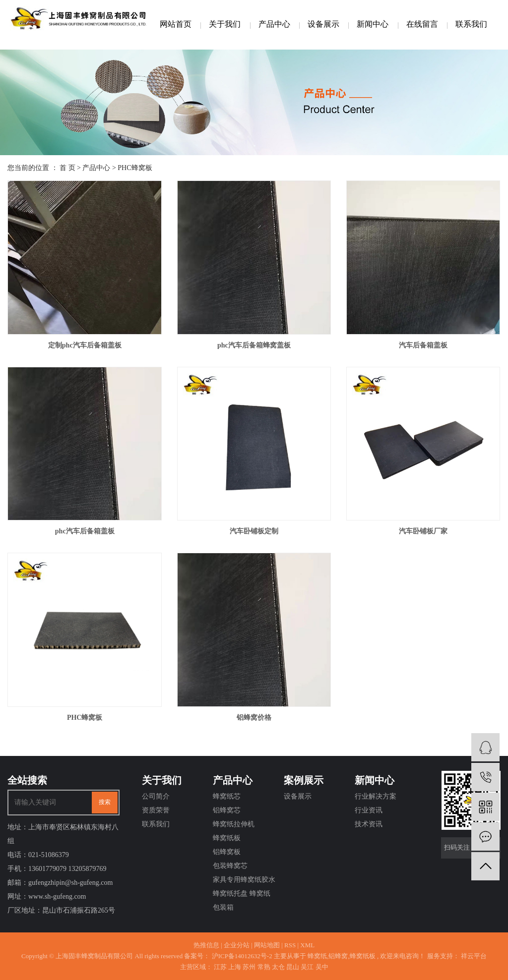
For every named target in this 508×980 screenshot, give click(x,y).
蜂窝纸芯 (227, 796)
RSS (290, 945)
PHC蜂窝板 (135, 168)
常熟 (264, 967)
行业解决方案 (376, 796)
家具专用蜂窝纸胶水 (244, 880)
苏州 (249, 967)
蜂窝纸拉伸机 (234, 824)
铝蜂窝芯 (227, 810)
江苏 (220, 967)
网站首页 (176, 24)
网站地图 (267, 945)
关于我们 (225, 24)
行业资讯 (369, 810)
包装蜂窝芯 (230, 866)
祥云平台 (473, 956)
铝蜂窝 (338, 956)
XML (307, 945)
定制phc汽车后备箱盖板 (85, 345)
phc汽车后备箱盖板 (85, 531)
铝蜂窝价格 (254, 718)
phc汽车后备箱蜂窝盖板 (254, 345)
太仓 (278, 967)
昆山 (293, 967)
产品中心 (274, 24)
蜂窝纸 (317, 956)
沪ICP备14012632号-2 (242, 956)
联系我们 (471, 24)
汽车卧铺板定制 (254, 531)
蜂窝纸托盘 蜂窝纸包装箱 (242, 900)
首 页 (67, 168)
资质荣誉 (156, 810)
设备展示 (323, 24)
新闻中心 (373, 24)
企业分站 (237, 945)
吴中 (322, 967)
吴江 (307, 967)
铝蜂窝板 (227, 852)
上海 (235, 967)
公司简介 (156, 796)
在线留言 (422, 24)
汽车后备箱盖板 (423, 345)
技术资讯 (369, 824)
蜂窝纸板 (227, 838)
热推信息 (206, 945)
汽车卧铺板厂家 (423, 531)
